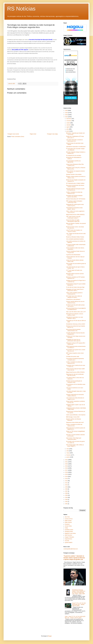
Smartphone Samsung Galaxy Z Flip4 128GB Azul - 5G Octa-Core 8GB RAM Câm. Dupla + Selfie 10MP (79, 592)
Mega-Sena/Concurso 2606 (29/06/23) (75, 215)
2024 (67, 115)
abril (68, 451)
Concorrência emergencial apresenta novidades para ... (75, 359)
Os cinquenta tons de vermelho (74, 155)
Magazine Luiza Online (70, 533)
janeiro (68, 457)
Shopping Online (69, 532)
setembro (69, 125)
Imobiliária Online (69, 530)
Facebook (67, 524)
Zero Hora (67, 517)
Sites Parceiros (68, 535)
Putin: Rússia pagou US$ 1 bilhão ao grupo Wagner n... (75, 445)
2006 (67, 493)
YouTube (67, 541)
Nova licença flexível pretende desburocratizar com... (73, 330)
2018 (67, 468)
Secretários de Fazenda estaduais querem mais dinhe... (74, 196)
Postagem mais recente (13, 134)
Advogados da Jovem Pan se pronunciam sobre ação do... (74, 340)
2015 (67, 474)
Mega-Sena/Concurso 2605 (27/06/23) (75, 372)
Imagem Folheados (69, 537)
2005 (67, 495)
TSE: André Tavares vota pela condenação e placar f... (73, 217)
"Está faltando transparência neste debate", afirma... (74, 208)
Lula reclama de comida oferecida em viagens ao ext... (75, 399)
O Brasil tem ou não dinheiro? (73, 299)
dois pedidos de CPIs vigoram (20, 50)
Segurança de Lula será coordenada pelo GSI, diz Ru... (75, 375)
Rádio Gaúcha (68, 522)
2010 (67, 485)
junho (68, 131)
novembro (69, 121)
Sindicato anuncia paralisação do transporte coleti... (74, 382)
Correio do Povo (69, 519)
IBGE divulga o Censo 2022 (73, 417)
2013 (67, 479)
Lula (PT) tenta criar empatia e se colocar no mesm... (74, 231)
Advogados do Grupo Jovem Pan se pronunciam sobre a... (75, 290)
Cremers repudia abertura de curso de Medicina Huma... (75, 302)
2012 (67, 481)
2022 (67, 460)
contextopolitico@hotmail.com (71, 549)
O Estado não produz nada (73, 357)
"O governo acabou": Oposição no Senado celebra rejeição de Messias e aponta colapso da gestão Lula (74, 558)
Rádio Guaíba (68, 521)
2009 (67, 487)
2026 (67, 111)
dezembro (69, 119)
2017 (67, 470)
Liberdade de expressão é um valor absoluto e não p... (75, 318)
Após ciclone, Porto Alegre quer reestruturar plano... (74, 439)
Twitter (66, 528)
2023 (67, 117)
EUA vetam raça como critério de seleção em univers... (74, 297)
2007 (67, 491)
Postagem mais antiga (52, 134)
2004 (67, 497)
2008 (67, 489)
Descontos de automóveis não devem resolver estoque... (75, 186)
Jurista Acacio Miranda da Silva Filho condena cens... (75, 165)
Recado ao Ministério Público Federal (75, 237)
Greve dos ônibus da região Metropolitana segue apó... (73, 221)
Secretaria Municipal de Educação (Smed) (41, 40)
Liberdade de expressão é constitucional (76, 147)
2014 (67, 477)
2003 (67, 500)
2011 (67, 483)
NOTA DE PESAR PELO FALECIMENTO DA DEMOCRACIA (76, 309)
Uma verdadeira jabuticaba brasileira (75, 239)
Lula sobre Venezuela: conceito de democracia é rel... (74, 140)
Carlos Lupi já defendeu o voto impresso (76, 415)
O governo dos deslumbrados (73, 255)
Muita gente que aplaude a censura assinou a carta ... (75, 314)
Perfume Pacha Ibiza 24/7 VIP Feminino (76, 199)
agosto (68, 127)
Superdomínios (68, 539)
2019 (67, 466)
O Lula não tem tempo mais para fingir (75, 287)
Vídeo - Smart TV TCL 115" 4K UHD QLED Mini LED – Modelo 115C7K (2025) (75, 617)
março (68, 453)
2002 (67, 502)
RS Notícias (21, 9)
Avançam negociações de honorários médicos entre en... (75, 395)
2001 (67, 504)
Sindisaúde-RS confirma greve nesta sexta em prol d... (75, 205)
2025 (67, 113)
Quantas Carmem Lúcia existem (74, 174)
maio (68, 449)
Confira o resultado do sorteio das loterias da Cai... (74, 193)
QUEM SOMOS (69, 543)
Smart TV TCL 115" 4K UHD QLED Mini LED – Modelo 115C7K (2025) (79, 604)
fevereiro (69, 455)
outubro (68, 123)
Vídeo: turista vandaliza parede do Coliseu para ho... (74, 293)
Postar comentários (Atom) (18, 137)
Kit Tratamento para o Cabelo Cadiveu (75, 183)
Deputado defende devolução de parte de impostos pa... (75, 189)
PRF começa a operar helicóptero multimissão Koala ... (74, 202)
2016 (67, 472)
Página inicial (33, 134)
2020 (67, 464)
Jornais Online (68, 526)
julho (68, 129)
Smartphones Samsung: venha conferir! (76, 324)
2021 (67, 462)
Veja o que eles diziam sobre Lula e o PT (76, 312)
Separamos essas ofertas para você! (75, 422)
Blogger (50, 636)
